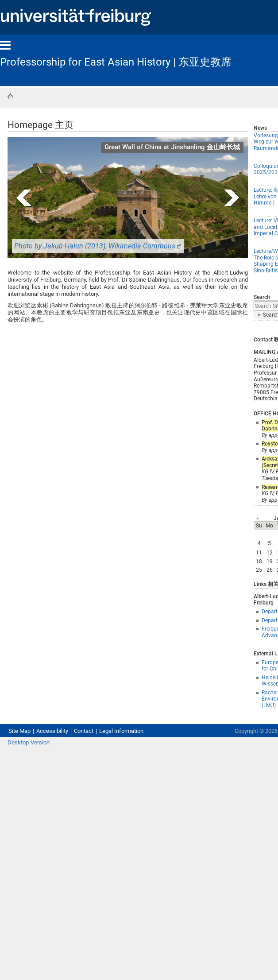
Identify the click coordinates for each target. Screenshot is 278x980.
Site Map (19, 731)
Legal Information (121, 731)
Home (10, 97)
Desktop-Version (29, 742)
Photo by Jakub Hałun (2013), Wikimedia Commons (95, 246)
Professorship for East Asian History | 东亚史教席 (116, 62)
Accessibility (52, 731)
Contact (84, 731)
